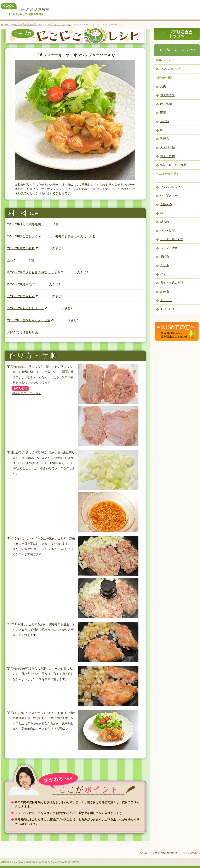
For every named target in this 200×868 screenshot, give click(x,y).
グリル (165, 265)
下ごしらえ (167, 309)
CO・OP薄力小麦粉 (21, 248)
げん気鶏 (166, 104)
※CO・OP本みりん (21, 296)
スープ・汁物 (169, 248)
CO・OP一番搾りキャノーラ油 (29, 320)
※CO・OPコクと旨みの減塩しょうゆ (33, 272)
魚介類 (165, 121)
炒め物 (165, 291)
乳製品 (165, 139)
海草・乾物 (167, 156)
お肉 (163, 86)
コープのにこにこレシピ (59, 24)
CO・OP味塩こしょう (22, 236)
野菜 (163, 112)
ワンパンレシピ (170, 69)
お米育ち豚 (167, 95)
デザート (166, 300)
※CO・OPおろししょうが (25, 308)
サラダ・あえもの (172, 239)
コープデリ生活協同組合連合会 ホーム (23, 24)
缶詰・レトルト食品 (173, 165)
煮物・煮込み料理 (172, 283)
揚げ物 (165, 257)
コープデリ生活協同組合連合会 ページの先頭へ (172, 853)
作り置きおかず (170, 196)
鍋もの (165, 222)
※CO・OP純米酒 (19, 284)
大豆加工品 (167, 147)
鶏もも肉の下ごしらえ (27, 393)
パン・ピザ (167, 230)
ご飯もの (166, 204)
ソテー (165, 274)
